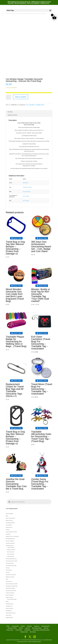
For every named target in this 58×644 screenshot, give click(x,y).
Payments (29, 626)
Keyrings (8, 568)
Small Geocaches (11, 556)
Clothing (7, 530)
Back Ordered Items (37, 628)
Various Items (9, 615)
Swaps (7, 602)
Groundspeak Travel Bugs (11, 566)
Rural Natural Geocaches (11, 591)
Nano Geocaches (11, 554)
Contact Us (37, 626)
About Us (46, 628)
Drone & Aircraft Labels (12, 599)
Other (7, 579)
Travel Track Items (10, 608)
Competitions (27, 630)
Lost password (15, 626)
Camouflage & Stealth (10, 523)
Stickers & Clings (9, 597)
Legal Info (28, 628)
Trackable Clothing (10, 604)
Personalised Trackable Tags (12, 586)
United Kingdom (26, 196)
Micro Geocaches (11, 552)
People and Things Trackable (12, 584)
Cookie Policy (19, 630)
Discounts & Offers (12, 628)
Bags (7, 516)
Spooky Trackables (10, 595)
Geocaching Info (45, 626)
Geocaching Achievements (11, 559)
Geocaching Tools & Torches (12, 561)
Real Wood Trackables (10, 588)
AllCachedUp (25, 183)
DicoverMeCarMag (27, 192)
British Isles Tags (9, 520)
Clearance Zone (9, 527)
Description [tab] (10, 112)
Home (8, 626)
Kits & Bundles (9, 570)
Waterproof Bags (9, 618)
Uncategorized (9, 611)
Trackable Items (40, 105)
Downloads (8, 534)
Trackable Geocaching (27, 187)
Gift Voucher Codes (10, 563)
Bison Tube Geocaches (10, 518)
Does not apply (26, 201)
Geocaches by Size (10, 546)
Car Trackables (30, 105)
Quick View (16, 238)
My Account (33, 632)
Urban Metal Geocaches (11, 613)
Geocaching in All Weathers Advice (41, 630)
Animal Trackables (10, 514)
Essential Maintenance (10, 539)
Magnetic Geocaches (10, 577)
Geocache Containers (10, 543)
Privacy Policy (10, 630)
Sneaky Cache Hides (10, 593)
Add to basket (21, 97)
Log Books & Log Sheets (11, 575)
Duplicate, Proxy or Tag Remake (12, 536)
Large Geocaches (11, 547)
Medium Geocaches (11, 550)
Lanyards (8, 572)
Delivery (21, 628)
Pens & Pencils (9, 582)
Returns (23, 626)
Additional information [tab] (13, 115)
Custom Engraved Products (11, 532)
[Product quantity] (9, 97)
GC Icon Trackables (10, 541)
